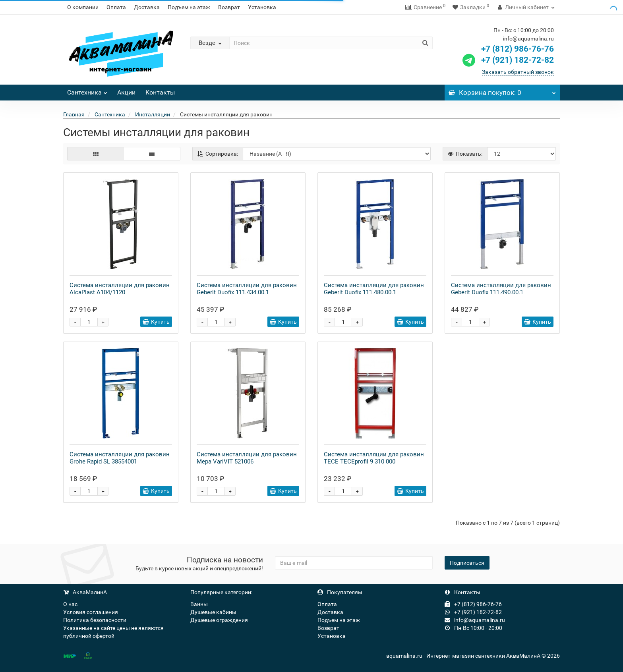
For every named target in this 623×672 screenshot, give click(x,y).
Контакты (160, 92)
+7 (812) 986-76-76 (518, 49)
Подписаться (467, 563)
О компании (83, 7)
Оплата (116, 7)
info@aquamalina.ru (475, 620)
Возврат (229, 7)
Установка (262, 7)
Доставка (147, 7)
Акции (126, 92)
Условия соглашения (91, 612)
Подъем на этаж (189, 7)
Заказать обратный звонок (518, 72)
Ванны (199, 604)
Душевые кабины (213, 612)
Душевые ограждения (219, 620)
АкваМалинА (85, 592)
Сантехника (87, 90)
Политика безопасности (95, 620)
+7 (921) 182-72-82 (507, 60)
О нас (70, 604)
